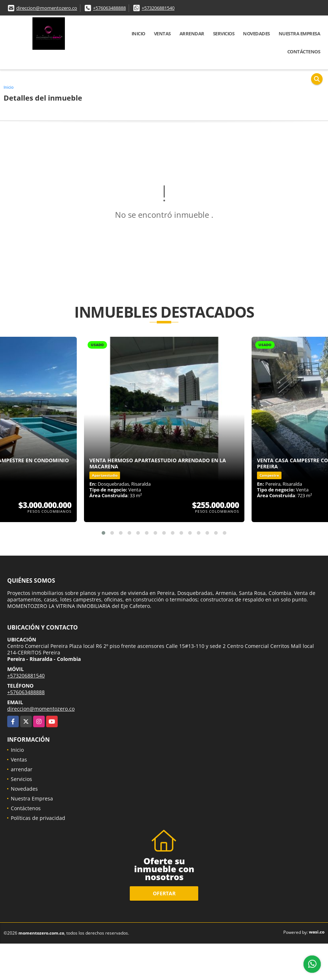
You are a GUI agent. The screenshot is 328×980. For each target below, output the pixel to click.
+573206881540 (158, 8)
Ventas (162, 34)
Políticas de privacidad (38, 818)
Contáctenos (304, 52)
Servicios (224, 34)
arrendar (192, 34)
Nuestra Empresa (300, 34)
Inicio (138, 34)
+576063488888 (109, 8)
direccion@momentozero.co (47, 8)
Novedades (256, 34)
